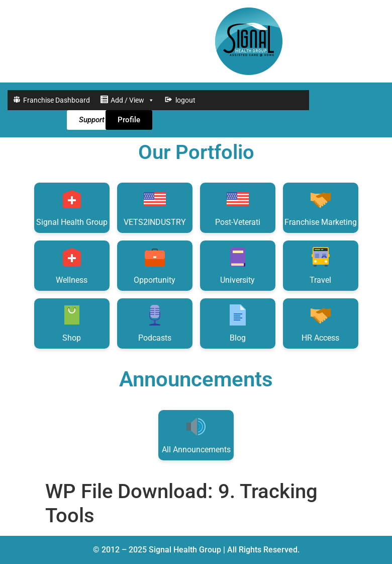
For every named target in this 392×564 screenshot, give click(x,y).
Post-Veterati (238, 207)
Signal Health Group (72, 207)
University (237, 265)
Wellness (72, 265)
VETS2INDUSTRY (155, 207)
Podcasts (155, 323)
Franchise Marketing (321, 207)
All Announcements (196, 434)
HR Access (320, 323)
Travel (321, 265)
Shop (72, 323)
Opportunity (155, 265)
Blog (238, 323)
